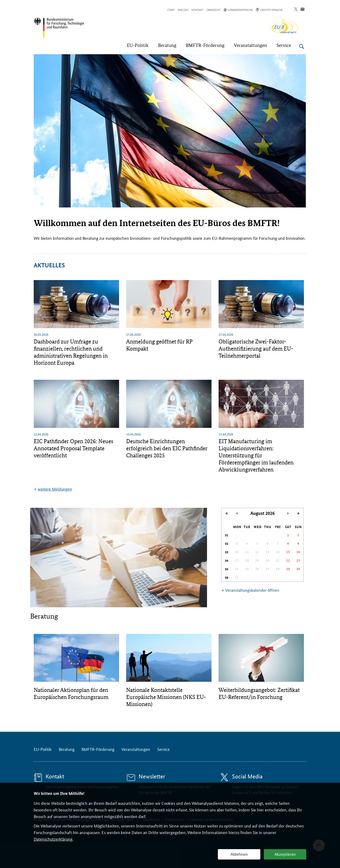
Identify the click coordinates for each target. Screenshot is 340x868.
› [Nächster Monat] (288, 513)
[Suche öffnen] (302, 46)
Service (164, 749)
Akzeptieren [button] (285, 854)
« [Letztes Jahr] (227, 513)
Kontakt (197, 10)
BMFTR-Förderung (98, 749)
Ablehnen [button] (239, 854)
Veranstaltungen (136, 749)
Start (171, 10)
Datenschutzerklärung (53, 839)
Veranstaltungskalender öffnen (252, 590)
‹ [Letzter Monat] (237, 513)
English (183, 10)
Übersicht (213, 10)
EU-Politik (43, 749)
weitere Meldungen (55, 489)
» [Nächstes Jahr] (298, 513)
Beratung (67, 749)
